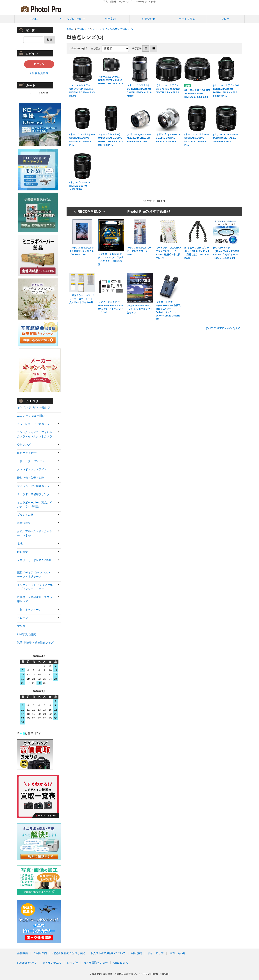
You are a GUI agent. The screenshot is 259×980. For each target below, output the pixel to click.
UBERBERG (121, 963)
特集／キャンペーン (29, 609)
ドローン (22, 618)
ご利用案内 (40, 953)
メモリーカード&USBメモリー (34, 562)
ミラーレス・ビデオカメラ (33, 424)
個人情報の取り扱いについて (108, 953)
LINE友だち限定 (27, 634)
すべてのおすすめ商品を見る (223, 328)
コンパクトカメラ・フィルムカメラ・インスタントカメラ (35, 434)
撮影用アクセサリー (29, 453)
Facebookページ (27, 963)
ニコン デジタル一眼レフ (32, 416)
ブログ (225, 19)
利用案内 (110, 19)
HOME (34, 19)
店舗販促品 (24, 523)
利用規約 (137, 953)
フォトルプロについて (72, 19)
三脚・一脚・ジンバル (31, 461)
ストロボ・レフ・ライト (32, 469)
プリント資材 (25, 515)
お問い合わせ (177, 953)
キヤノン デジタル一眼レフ (34, 407)
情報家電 (22, 552)
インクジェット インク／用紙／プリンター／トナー (35, 587)
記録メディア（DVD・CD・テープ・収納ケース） (34, 575)
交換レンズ (83, 29)
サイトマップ (156, 953)
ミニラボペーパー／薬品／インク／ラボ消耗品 (35, 505)
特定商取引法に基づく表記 (69, 953)
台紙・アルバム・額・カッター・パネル (35, 533)
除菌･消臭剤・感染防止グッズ (35, 643)
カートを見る (187, 19)
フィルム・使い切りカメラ (33, 486)
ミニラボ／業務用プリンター (35, 494)
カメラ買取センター (96, 963)
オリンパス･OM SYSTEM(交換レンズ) (113, 29)
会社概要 (22, 953)
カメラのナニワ (52, 963)
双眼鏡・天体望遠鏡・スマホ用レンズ (35, 599)
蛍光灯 (21, 626)
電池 (20, 544)
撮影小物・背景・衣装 (31, 478)
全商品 (70, 29)
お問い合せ (149, 19)
